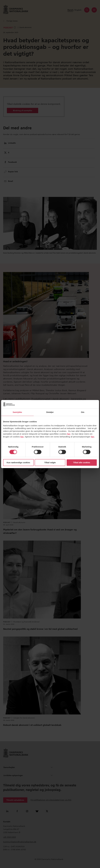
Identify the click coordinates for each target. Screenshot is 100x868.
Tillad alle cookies (82, 462)
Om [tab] (83, 412)
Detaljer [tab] (50, 412)
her (69, 434)
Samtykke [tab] (17, 412)
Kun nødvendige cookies (18, 462)
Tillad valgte (50, 462)
